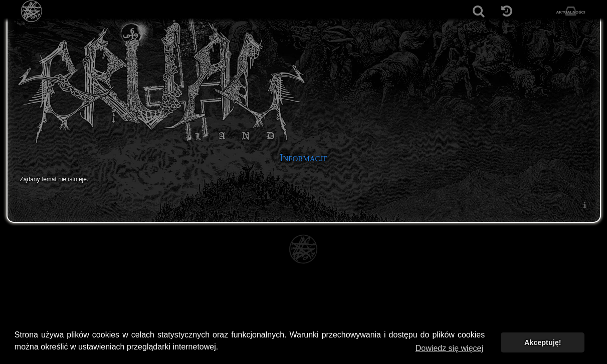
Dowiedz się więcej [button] (449, 348)
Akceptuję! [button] (543, 342)
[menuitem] (585, 205)
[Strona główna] (32, 11)
